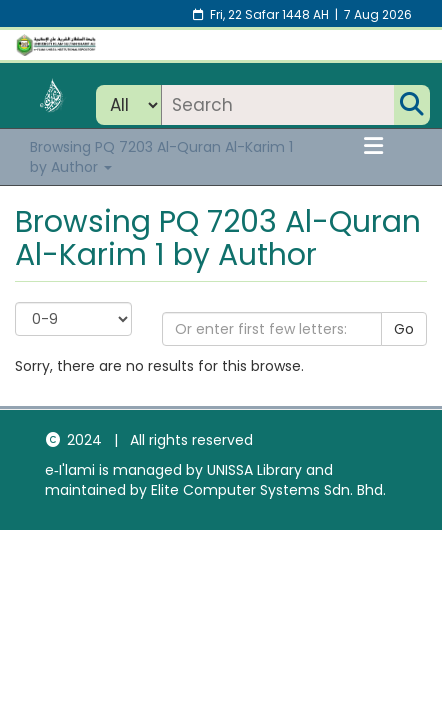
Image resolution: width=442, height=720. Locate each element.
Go (404, 329)
